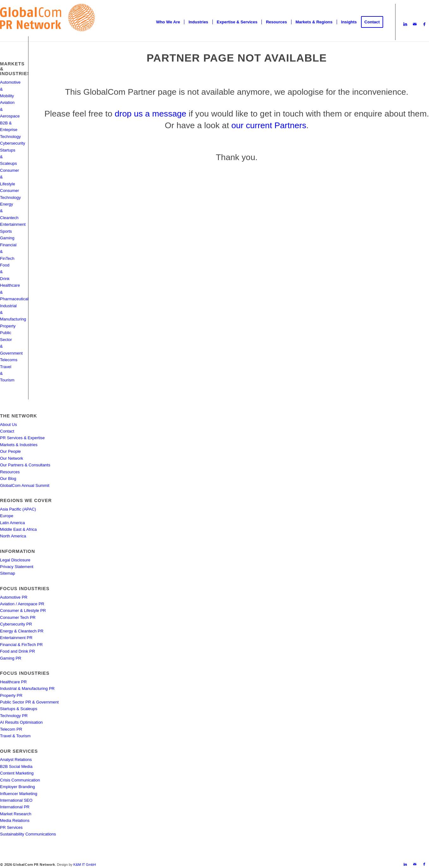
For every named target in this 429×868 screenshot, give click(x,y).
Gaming (7, 238)
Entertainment (13, 224)
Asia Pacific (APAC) (18, 509)
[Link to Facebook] (424, 24)
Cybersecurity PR (16, 624)
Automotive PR (14, 597)
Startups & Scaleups (19, 709)
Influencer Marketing (19, 794)
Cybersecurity (12, 143)
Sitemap (8, 573)
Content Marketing (17, 773)
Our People (10, 451)
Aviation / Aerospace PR (22, 604)
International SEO (16, 800)
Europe (7, 516)
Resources (10, 472)
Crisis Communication (20, 780)
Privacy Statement (17, 567)
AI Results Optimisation (21, 722)
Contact (7, 431)
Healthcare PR (13, 682)
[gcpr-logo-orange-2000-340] (47, 22)
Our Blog (8, 479)
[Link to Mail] (415, 24)
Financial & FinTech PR (21, 645)
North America (13, 536)
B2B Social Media (16, 766)
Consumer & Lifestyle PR (23, 611)
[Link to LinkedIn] (405, 24)
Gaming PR (11, 658)
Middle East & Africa (18, 529)
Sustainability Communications (28, 834)
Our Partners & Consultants (25, 465)
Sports (6, 231)
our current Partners (269, 125)
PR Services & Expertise (22, 438)
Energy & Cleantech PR (22, 631)
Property (8, 326)
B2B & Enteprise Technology (10, 130)
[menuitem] (168, 22)
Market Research (16, 814)
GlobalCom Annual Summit (25, 485)
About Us (8, 425)
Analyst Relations (16, 760)
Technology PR (14, 716)
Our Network (12, 458)
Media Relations (15, 820)
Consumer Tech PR (18, 617)
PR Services (11, 827)
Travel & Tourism (15, 736)
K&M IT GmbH (85, 865)
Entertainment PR (16, 638)
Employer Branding (18, 787)
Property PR (11, 695)
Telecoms (9, 360)
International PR (15, 807)
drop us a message (151, 114)
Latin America (12, 523)
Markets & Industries (19, 445)
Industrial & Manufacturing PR (27, 688)
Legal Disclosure (15, 560)
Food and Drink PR (18, 651)
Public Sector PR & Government (29, 702)
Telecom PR (11, 729)
